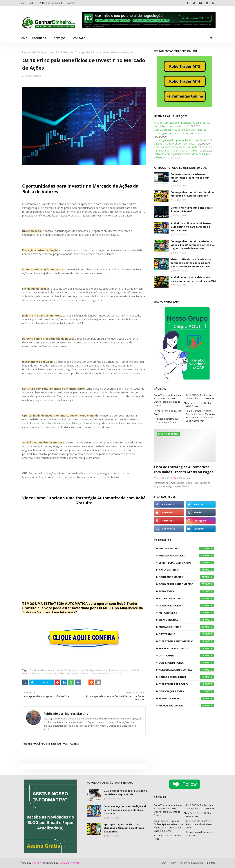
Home (23, 3)
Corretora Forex (186, 606)
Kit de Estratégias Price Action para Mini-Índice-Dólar (199, 824)
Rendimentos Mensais (78, 673)
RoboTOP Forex (186, 698)
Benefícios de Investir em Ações (46, 670)
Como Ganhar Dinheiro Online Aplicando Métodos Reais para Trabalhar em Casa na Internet (200, 416)
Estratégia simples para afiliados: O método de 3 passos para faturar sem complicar (183, 142)
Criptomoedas (186, 620)
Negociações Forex (186, 691)
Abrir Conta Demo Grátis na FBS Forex (197, 405)
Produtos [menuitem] (39, 38)
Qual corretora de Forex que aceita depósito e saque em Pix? (125, 793)
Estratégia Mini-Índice (96, 670)
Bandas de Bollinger (186, 677)
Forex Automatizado (186, 648)
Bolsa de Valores (74, 670)
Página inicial (29, 52)
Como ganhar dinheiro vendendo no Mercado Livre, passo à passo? (193, 194)
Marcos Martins (33, 76)
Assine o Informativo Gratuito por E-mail (167, 420)
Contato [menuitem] (79, 38)
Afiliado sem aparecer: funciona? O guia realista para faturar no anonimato (182, 124)
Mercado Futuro (186, 627)
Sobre (33, 3)
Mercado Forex (186, 548)
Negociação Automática (186, 670)
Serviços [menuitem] (60, 38)
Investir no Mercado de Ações (125, 670)
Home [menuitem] (23, 38)
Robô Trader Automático (186, 584)
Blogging (36, 863)
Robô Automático (186, 577)
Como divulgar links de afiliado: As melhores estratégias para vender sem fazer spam (180, 131)
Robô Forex (186, 591)
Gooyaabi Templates (69, 863)
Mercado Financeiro (33, 673)
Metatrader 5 (186, 613)
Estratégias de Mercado (186, 563)
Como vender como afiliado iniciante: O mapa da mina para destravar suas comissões (183, 149)
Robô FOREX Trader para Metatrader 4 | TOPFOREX (200, 397)
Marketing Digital (186, 706)
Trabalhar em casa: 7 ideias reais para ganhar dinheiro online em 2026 (193, 279)
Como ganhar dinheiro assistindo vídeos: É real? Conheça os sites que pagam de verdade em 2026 (193, 245)
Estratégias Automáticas (186, 641)
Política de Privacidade (51, 3)
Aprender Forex (186, 570)
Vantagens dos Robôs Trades (53, 52)
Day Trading (186, 634)
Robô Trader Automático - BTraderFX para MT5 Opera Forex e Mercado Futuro (168, 400)
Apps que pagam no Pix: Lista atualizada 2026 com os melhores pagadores (124, 828)
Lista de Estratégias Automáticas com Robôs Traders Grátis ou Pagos (184, 469)
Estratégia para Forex (186, 684)
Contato (71, 3)
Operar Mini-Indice (55, 673)
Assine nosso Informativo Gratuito (200, 834)
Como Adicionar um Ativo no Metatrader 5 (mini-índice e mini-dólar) (191, 178)
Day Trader (186, 656)
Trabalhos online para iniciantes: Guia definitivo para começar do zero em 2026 (191, 227)
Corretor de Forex (186, 663)
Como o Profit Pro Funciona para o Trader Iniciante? (192, 210)
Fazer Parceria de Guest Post (167, 412)
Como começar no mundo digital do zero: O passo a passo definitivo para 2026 (125, 810)
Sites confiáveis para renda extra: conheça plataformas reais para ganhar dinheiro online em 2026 (191, 263)
